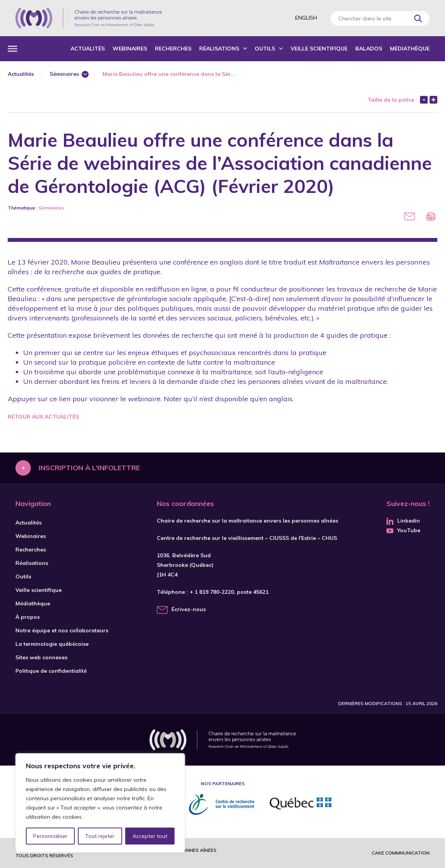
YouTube (403, 530)
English (306, 18)
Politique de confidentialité (51, 671)
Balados (369, 49)
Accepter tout (150, 836)
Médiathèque (410, 49)
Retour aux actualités (43, 417)
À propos (28, 617)
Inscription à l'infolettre (89, 468)
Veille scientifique (319, 49)
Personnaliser (50, 836)
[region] (100, 803)
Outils (265, 49)
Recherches (173, 49)
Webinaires (130, 49)
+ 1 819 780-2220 (212, 592)
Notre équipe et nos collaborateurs (62, 630)
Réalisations (219, 49)
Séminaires (64, 74)
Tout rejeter (100, 836)
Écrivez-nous (189, 609)
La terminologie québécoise (52, 644)
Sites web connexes (41, 657)
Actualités (88, 49)
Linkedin (403, 521)
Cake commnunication (401, 853)
